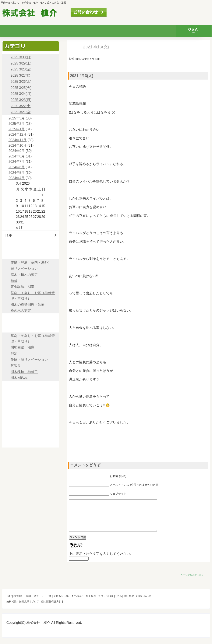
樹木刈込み (19, 378)
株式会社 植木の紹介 (18, 31)
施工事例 (31, 328)
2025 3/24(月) (21, 94)
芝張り (16, 366)
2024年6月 (17, 167)
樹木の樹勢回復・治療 (28, 305)
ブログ (31, 424)
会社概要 (31, 405)
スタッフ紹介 (158, 31)
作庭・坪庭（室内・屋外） (31, 262)
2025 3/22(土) (21, 106)
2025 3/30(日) (21, 57)
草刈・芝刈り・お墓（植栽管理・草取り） (33, 296)
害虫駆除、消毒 (22, 287)
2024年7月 (17, 162)
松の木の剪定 (21, 311)
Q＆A (194, 31)
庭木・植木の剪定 (24, 275)
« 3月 (20, 228)
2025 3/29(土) (21, 63)
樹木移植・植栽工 (24, 372)
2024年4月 (17, 178)
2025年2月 (17, 124)
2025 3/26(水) (21, 82)
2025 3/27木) (20, 75)
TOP (31, 235)
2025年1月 (17, 129)
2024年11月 (17, 140)
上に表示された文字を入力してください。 (101, 560)
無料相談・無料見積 (130, 12)
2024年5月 (17, 173)
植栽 (14, 281)
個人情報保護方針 (31, 443)
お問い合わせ (89, 12)
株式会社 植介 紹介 (26, 602)
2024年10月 (17, 145)
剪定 (14, 353)
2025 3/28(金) (21, 69)
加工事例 (123, 31)
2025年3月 (17, 118)
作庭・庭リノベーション (29, 360)
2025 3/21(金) (21, 112)
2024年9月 (17, 151)
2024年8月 (17, 156)
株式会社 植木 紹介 (31, 245)
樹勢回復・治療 (22, 347)
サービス (53, 31)
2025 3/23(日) (21, 100)
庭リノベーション (24, 269)
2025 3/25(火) (21, 88)
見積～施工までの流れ (31, 318)
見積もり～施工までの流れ (88, 31)
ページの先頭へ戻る (192, 581)
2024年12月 (17, 134)
